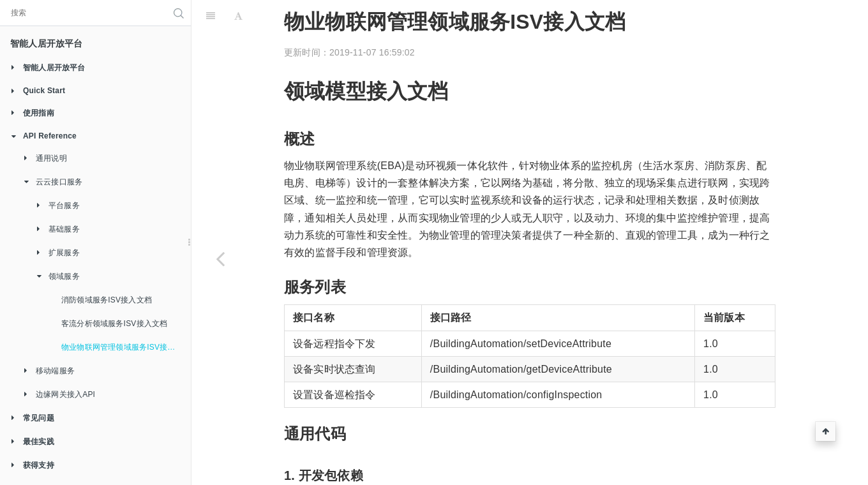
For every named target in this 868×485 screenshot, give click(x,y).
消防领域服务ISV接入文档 (107, 300)
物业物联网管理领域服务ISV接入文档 (126, 347)
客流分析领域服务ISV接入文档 (114, 324)
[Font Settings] (238, 16)
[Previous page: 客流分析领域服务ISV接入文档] (220, 258)
